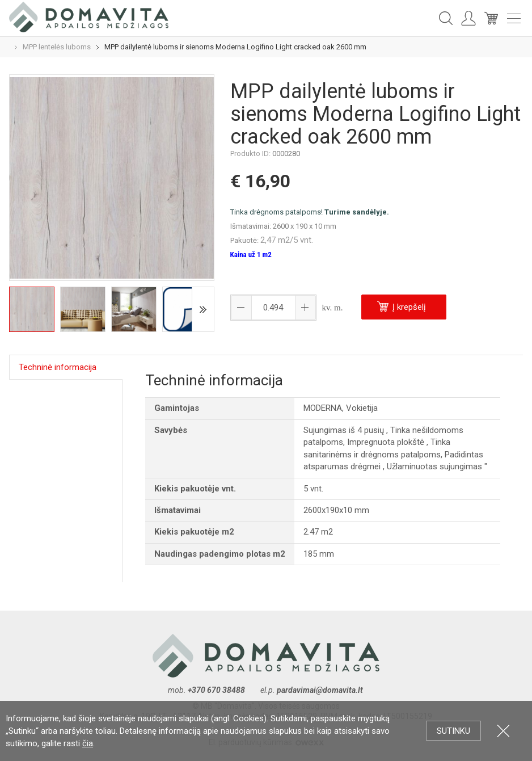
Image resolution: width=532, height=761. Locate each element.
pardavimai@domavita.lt (321, 690)
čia (88, 743)
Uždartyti (503, 731)
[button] (305, 308)
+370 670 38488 (216, 690)
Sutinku (453, 731)
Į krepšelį (402, 306)
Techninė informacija (58, 367)
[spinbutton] (273, 308)
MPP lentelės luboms (57, 47)
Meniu (514, 18)
